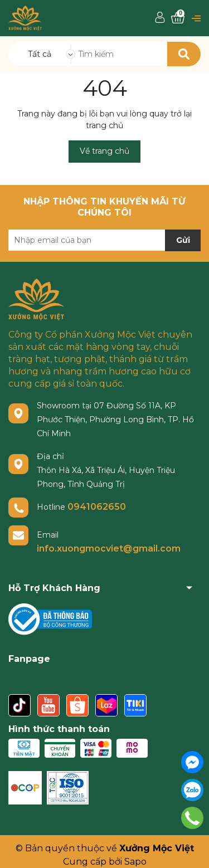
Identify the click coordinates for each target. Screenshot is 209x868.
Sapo (135, 862)
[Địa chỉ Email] (104, 240)
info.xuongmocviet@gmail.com (109, 548)
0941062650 (97, 507)
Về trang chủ (104, 151)
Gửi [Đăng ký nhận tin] (183, 240)
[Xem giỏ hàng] (178, 18)
